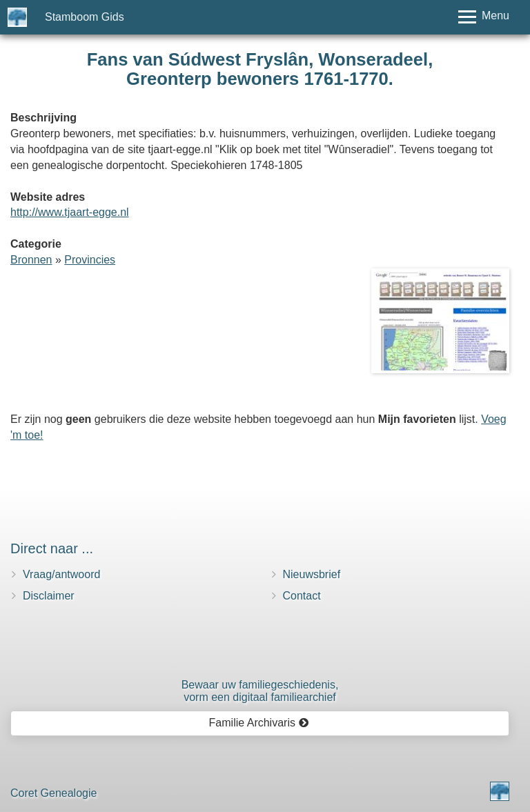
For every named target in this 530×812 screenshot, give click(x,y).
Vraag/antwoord (61, 574)
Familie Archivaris (259, 723)
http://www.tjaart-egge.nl (70, 212)
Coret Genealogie (53, 793)
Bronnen (31, 260)
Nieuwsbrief (312, 574)
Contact (302, 596)
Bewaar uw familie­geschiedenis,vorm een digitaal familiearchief (260, 691)
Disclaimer (49, 596)
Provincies (90, 260)
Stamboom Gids (85, 17)
